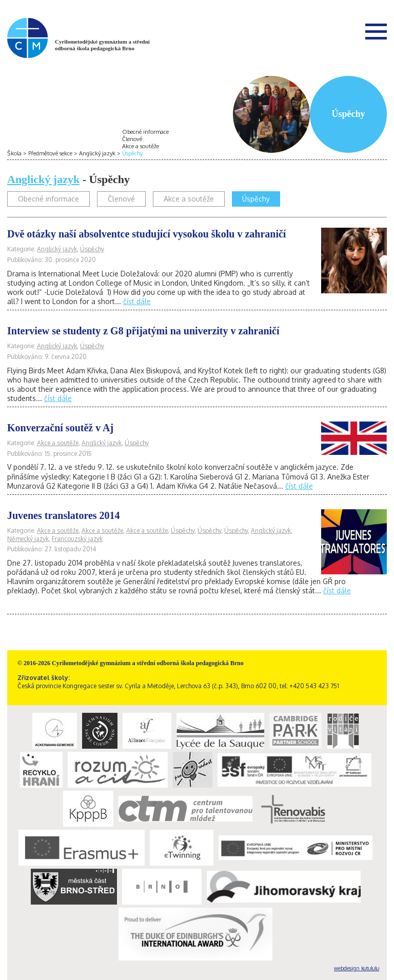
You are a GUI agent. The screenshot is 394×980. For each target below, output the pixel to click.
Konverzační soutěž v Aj (60, 428)
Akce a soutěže (141, 146)
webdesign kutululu (357, 968)
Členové (132, 139)
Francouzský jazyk (77, 539)
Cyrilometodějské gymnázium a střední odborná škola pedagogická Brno (102, 45)
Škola (14, 153)
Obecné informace (145, 132)
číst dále (137, 301)
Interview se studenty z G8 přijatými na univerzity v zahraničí (143, 331)
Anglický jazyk (97, 153)
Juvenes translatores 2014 (64, 515)
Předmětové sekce (50, 153)
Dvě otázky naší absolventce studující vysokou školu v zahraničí (146, 234)
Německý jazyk (28, 539)
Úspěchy (132, 153)
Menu (376, 31)
